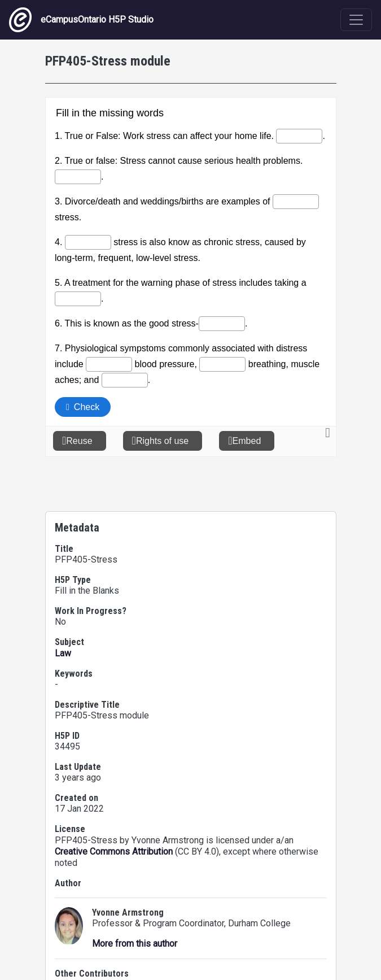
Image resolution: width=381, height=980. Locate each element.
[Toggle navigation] (356, 20)
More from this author (135, 944)
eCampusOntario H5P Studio (81, 20)
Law (63, 653)
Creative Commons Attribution (114, 851)
